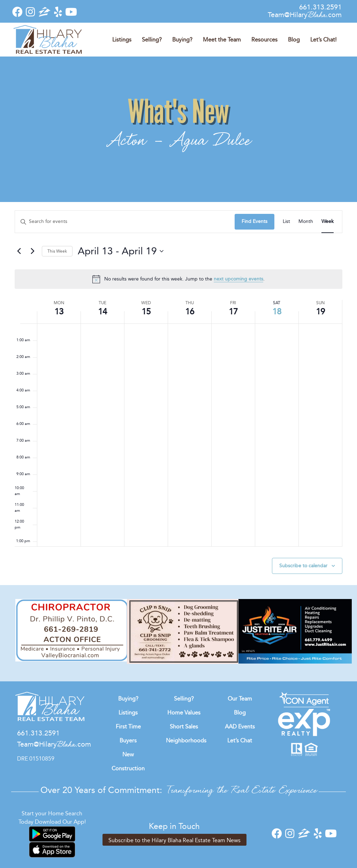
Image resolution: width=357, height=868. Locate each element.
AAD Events (240, 727)
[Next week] (32, 251)
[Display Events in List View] (286, 222)
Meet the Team (222, 40)
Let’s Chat (240, 740)
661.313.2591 (320, 7)
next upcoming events (238, 279)
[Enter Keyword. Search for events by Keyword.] (125, 222)
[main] (178, 398)
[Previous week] (19, 251)
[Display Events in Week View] (328, 222)
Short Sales (184, 727)
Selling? (152, 40)
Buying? (182, 40)
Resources (264, 40)
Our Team (240, 699)
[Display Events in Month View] (306, 222)
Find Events (255, 221)
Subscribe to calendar (303, 566)
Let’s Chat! (323, 40)
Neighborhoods (186, 740)
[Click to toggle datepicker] (121, 251)
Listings (122, 40)
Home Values (184, 713)
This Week (57, 251)
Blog (294, 40)
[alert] (178, 279)
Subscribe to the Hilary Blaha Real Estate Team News (174, 840)
